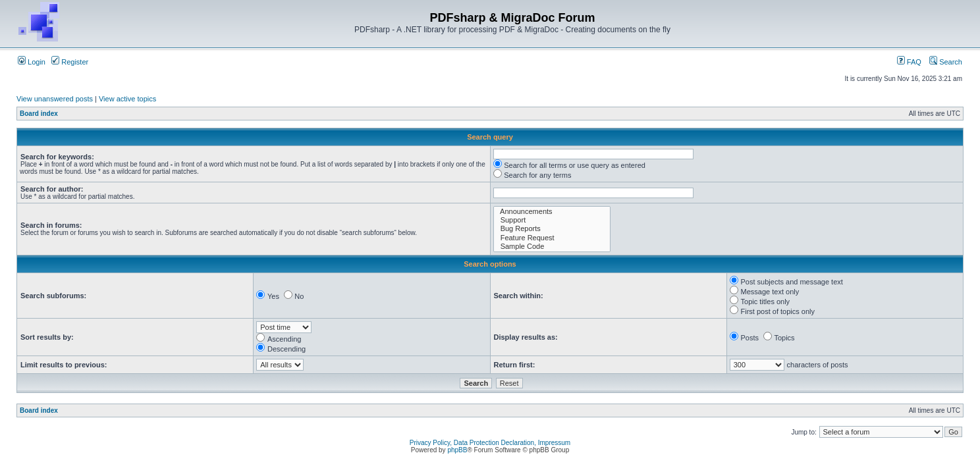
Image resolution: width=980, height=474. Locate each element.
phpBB (457, 450)
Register (70, 62)
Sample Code (552, 247)
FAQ (909, 62)
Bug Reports (552, 229)
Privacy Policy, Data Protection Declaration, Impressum (490, 443)
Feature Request (552, 238)
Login (32, 62)
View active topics (127, 99)
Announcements (552, 212)
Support (552, 220)
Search (946, 62)
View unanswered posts (55, 99)
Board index (39, 114)
